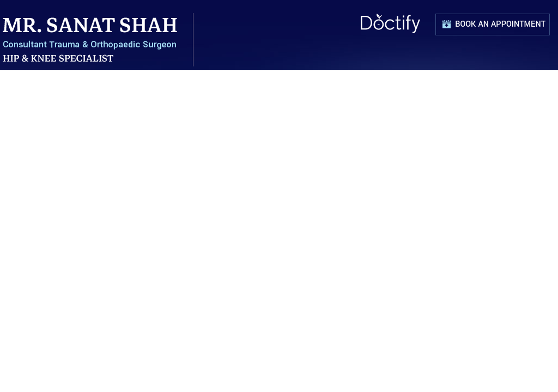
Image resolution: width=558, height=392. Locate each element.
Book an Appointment (502, 27)
